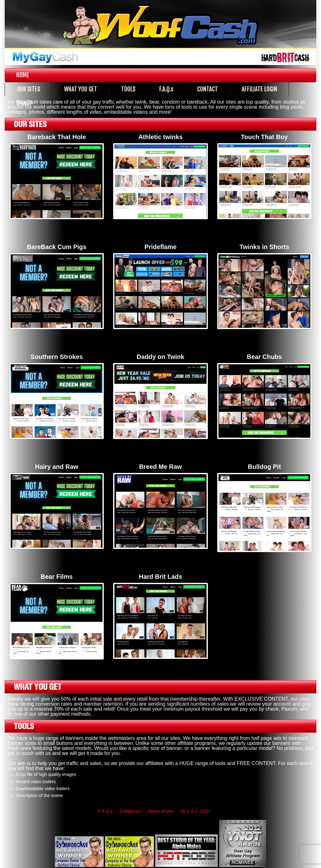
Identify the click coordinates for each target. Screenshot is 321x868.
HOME (23, 75)
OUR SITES (29, 89)
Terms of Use (160, 811)
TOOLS (128, 89)
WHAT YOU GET (81, 89)
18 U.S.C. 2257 (195, 811)
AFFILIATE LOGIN (259, 89)
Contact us (130, 811)
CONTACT (208, 89)
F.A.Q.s (166, 89)
